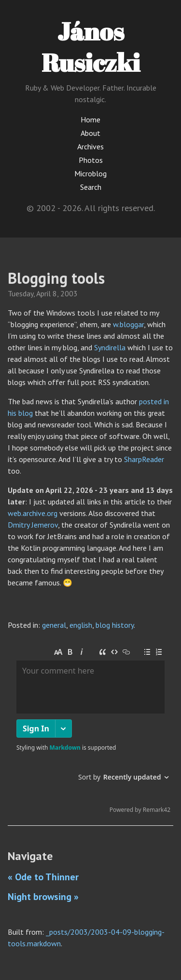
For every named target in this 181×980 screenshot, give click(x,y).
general (54, 625)
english (81, 625)
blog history (115, 625)
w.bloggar (128, 324)
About (90, 133)
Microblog (90, 173)
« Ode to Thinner (43, 877)
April (43, 293)
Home (90, 119)
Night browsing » (43, 897)
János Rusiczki (91, 46)
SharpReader (144, 459)
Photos (91, 160)
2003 (69, 293)
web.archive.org (33, 513)
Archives (90, 146)
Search (91, 187)
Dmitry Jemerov (33, 525)
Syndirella (110, 347)
